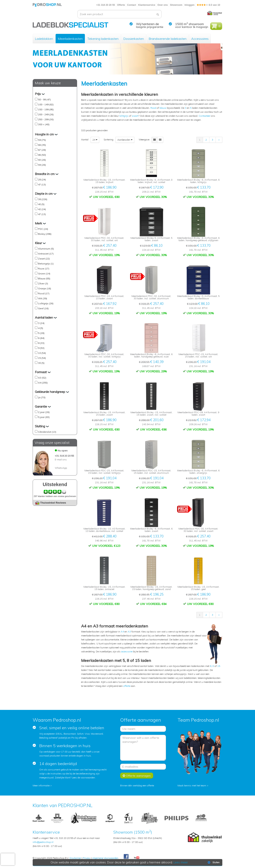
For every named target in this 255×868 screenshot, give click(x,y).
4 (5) (41, 328)
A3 (129, 632)
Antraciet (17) (46, 254)
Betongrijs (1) (46, 264)
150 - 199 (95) (46, 109)
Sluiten (213, 862)
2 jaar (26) (44, 412)
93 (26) (42, 160)
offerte (127, 686)
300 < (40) (44, 124)
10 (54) (42, 353)
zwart (135, 116)
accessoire (127, 651)
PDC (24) (43, 229)
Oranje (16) (45, 288)
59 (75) (42, 140)
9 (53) (41, 348)
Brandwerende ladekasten (168, 39)
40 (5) (41, 204)
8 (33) (41, 343)
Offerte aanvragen (137, 776)
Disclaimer (75, 858)
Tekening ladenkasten (103, 39)
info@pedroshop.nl (43, 842)
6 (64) (41, 338)
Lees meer (181, 862)
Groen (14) (44, 274)
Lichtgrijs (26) (46, 303)
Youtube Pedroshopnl (137, 858)
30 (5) (41, 363)
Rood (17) (44, 293)
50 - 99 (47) (44, 99)
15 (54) (42, 358)
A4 (122, 632)
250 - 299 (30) (46, 119)
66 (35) (42, 145)
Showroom (176, 5)
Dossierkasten (134, 39)
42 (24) (42, 209)
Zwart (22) (44, 259)
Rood (153, 108)
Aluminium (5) (46, 249)
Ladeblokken (44, 39)
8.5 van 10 (208, 5)
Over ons (163, 5)
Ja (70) (42, 397)
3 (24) (41, 323)
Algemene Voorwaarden (105, 858)
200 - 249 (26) (46, 114)
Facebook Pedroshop (126, 857)
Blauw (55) (44, 278)
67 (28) (42, 150)
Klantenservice (147, 5)
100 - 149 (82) (46, 104)
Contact (132, 5)
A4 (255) (43, 383)
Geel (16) (43, 308)
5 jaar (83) (44, 417)
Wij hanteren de (148, 24)
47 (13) (42, 184)
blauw (163, 108)
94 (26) (42, 165)
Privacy (87, 858)
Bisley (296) (45, 234)
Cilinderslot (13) (47, 432)
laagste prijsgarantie (150, 27)
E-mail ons (61, 459)
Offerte (121, 5)
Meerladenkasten (70, 39)
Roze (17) (44, 269)
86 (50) (42, 155)
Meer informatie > (42, 785)
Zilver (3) (43, 283)
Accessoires (200, 39)
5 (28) (41, 333)
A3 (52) (42, 378)
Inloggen (189, 5)
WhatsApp (61, 468)
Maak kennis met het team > (193, 785)
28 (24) (42, 180)
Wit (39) (43, 298)
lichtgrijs (124, 116)
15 (219, 666)
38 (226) (43, 199)
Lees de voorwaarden (83, 777)
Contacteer (204, 116)
